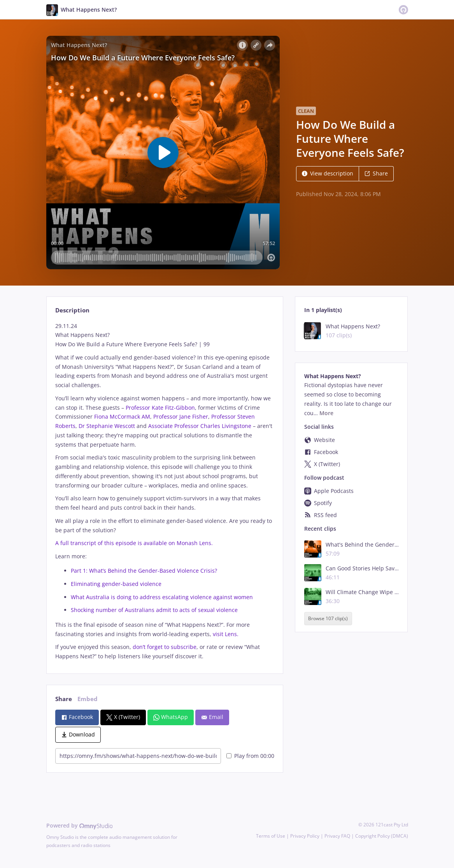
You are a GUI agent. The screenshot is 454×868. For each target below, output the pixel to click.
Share (376, 173)
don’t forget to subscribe (165, 647)
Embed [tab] (88, 699)
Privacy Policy (305, 836)
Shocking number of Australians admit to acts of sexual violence (154, 610)
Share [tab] (64, 699)
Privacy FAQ (337, 836)
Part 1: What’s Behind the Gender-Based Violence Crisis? (144, 571)
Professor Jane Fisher (181, 416)
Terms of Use (271, 836)
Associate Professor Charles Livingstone (200, 426)
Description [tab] (72, 310)
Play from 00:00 (250, 756)
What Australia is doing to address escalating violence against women (162, 597)
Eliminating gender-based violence (116, 584)
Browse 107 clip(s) (328, 619)
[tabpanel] (165, 491)
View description (328, 173)
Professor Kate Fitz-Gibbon (160, 408)
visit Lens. (226, 634)
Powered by (80, 825)
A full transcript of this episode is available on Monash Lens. (134, 543)
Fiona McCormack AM (122, 416)
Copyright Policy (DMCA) (382, 836)
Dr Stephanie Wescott (107, 426)
